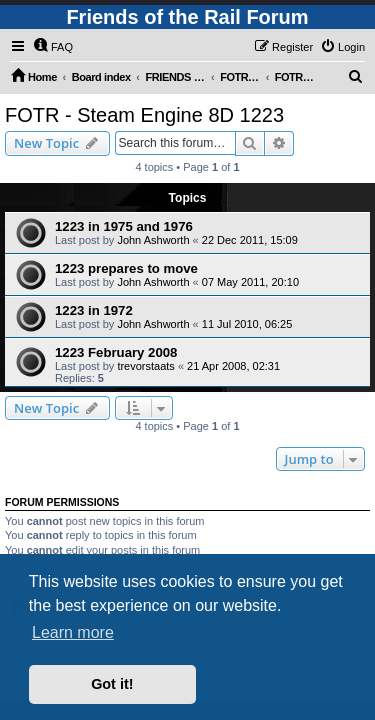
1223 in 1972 (94, 310)
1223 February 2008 (116, 352)
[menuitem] (53, 47)
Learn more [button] (73, 632)
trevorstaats (145, 366)
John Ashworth (153, 240)
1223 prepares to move (126, 268)
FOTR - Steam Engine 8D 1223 (144, 115)
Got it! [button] (112, 684)
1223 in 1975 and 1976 (124, 226)
